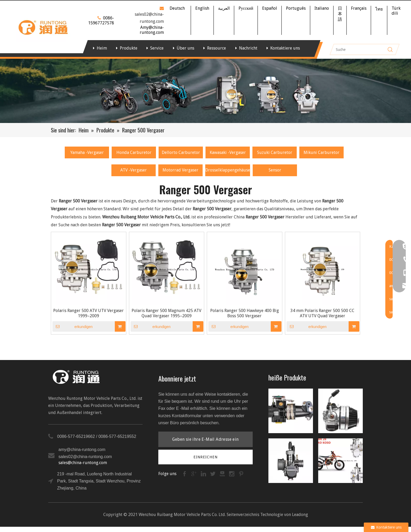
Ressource (217, 48)
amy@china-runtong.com (82, 450)
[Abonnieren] (206, 457)
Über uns (185, 48)
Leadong (300, 515)
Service (157, 48)
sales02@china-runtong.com (85, 457)
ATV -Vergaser (134, 170)
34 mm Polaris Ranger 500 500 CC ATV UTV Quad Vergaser (322, 313)
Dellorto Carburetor (181, 152)
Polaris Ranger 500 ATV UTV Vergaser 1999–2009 (88, 313)
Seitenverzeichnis (243, 515)
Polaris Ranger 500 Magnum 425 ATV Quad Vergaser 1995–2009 (166, 313)
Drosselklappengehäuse (228, 170)
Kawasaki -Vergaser (228, 152)
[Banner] (206, 91)
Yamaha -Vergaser (87, 152)
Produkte (129, 48)
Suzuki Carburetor (275, 152)
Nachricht (248, 48)
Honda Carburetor (134, 152)
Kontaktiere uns (285, 48)
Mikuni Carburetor (321, 152)
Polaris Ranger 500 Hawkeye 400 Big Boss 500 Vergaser (245, 313)
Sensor (275, 170)
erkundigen (72, 326)
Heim (102, 48)
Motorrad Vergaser (180, 170)
